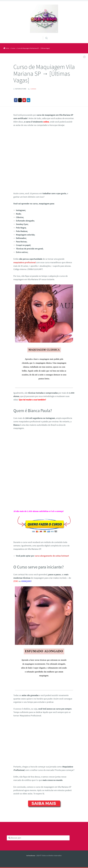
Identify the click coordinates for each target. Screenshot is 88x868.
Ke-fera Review (31, 855)
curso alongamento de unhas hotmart (52, 555)
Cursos (34, 89)
